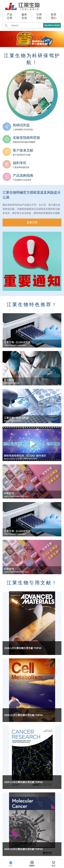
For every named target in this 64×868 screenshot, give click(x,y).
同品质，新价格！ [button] (29, 46)
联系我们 (54, 16)
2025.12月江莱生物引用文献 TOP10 (23, 715)
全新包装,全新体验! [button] (33, 46)
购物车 (32, 864)
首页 (11, 864)
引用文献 (39, 16)
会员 (53, 864)
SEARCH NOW (52, 25)
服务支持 (24, 16)
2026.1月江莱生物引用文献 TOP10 (23, 648)
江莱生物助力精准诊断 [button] (31, 46)
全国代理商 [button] (35, 46)
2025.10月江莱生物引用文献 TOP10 (23, 849)
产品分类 (10, 16)
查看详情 (32, 222)
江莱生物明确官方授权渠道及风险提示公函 (32, 195)
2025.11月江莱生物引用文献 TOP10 (23, 782)
